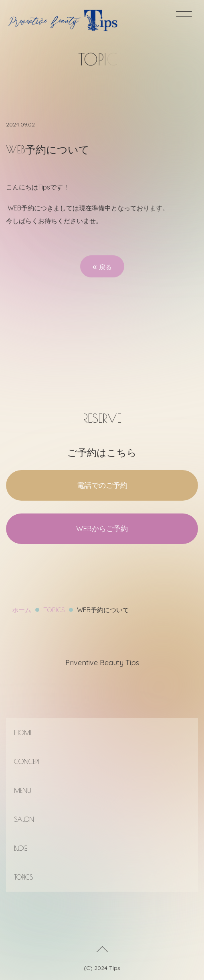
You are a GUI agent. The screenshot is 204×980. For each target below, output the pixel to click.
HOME (23, 733)
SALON (24, 819)
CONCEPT (27, 762)
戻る (102, 266)
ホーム (22, 610)
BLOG (21, 848)
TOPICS (54, 610)
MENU (23, 791)
